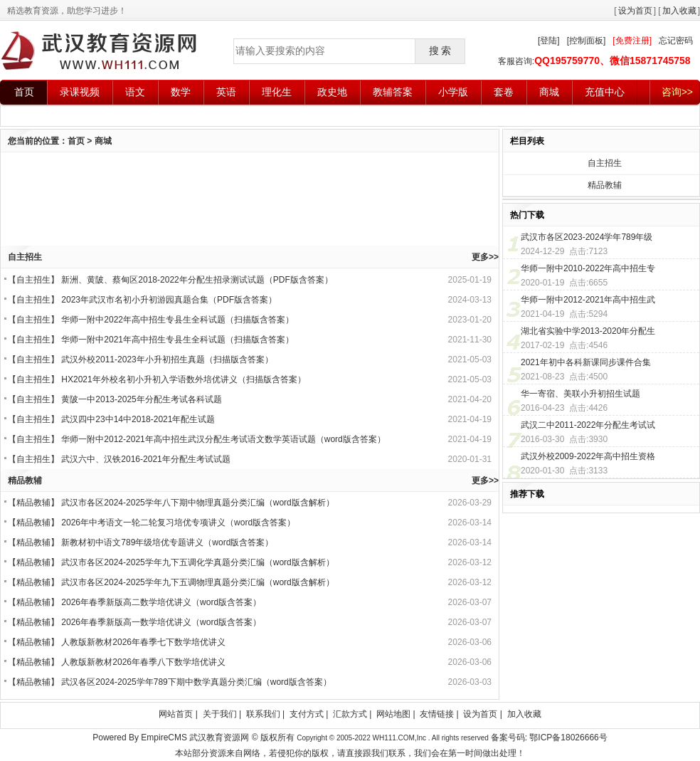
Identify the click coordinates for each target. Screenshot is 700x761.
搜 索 (440, 51)
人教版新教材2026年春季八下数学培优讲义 (143, 662)
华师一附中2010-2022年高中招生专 (588, 268)
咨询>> (677, 92)
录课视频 (80, 92)
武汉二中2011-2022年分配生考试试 (588, 425)
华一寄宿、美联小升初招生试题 (580, 394)
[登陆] (549, 41)
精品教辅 (33, 503)
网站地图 (393, 714)
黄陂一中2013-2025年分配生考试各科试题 (141, 399)
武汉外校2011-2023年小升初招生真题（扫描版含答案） (167, 359)
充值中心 (605, 92)
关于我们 (220, 714)
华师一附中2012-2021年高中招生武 (588, 300)
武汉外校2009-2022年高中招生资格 (588, 456)
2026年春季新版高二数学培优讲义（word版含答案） (161, 602)
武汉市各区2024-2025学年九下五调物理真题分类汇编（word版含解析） (197, 582)
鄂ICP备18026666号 (568, 738)
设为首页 (635, 11)
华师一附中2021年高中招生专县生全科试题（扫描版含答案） (177, 340)
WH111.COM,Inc (400, 738)
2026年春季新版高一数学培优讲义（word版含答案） (161, 622)
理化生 (277, 92)
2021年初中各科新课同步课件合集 (586, 362)
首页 (24, 92)
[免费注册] (632, 41)
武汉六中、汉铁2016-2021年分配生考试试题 (145, 459)
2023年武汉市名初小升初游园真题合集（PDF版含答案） (169, 300)
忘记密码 (676, 41)
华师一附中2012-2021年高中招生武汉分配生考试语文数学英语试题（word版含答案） (223, 439)
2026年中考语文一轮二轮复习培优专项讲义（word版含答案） (178, 523)
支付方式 (307, 714)
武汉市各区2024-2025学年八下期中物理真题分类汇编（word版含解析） (197, 503)
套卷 (504, 92)
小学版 (453, 92)
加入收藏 (679, 11)
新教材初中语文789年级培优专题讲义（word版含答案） (167, 542)
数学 (181, 92)
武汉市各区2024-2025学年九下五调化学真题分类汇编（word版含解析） (197, 562)
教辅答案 (393, 92)
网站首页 (176, 714)
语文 (135, 92)
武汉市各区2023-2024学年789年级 (587, 237)
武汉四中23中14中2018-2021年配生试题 (138, 419)
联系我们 (263, 714)
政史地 (332, 92)
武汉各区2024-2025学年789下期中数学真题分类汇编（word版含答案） (196, 682)
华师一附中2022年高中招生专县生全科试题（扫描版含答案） (177, 320)
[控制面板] (587, 41)
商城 (549, 92)
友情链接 (437, 714)
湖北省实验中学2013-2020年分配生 (588, 331)
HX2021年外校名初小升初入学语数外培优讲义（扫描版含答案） (183, 379)
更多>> (485, 257)
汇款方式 (350, 714)
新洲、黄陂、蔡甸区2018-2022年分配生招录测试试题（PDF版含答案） (197, 280)
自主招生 (33, 280)
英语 (226, 92)
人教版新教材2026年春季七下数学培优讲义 (143, 642)
